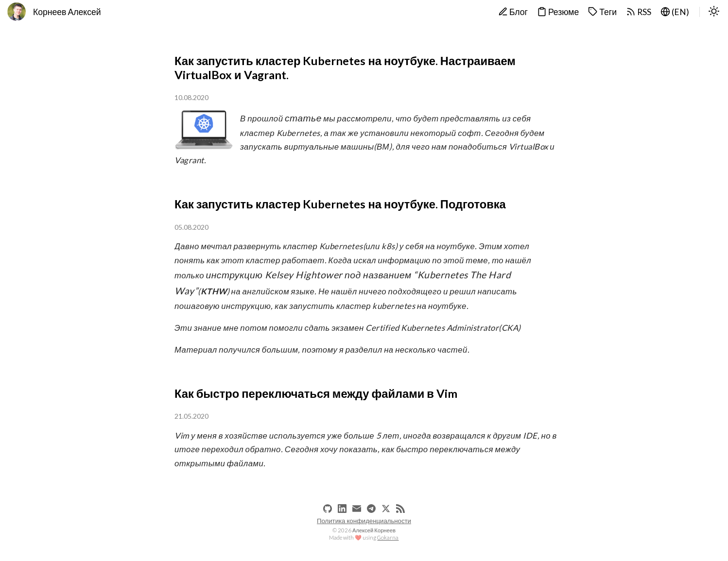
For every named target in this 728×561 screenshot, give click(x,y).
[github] (328, 509)
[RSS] (400, 509)
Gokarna (388, 537)
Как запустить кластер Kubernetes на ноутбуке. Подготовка (340, 204)
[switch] (714, 12)
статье (303, 118)
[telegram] (371, 509)
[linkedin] (342, 509)
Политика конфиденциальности (364, 521)
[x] (386, 509)
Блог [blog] (513, 12)
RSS (639, 12)
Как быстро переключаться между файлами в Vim (316, 393)
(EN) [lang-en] (675, 12)
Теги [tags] (602, 12)
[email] (357, 509)
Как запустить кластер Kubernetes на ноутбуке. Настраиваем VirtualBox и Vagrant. (345, 68)
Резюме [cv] (558, 12)
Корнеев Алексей (67, 12)
